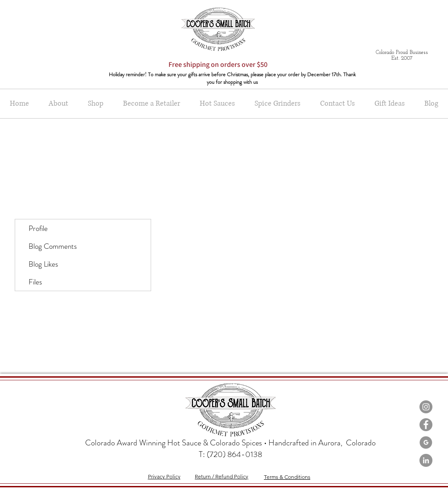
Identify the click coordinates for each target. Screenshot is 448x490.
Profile (38, 228)
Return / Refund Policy (222, 476)
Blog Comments (53, 246)
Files (35, 282)
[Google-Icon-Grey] (426, 443)
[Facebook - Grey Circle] (426, 425)
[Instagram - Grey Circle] (426, 407)
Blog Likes (43, 264)
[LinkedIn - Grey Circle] (426, 460)
